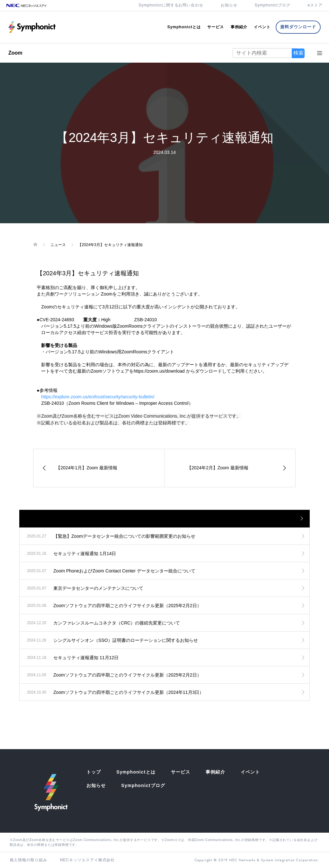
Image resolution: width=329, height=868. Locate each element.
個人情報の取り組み (28, 860)
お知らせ (229, 5)
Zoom (15, 53)
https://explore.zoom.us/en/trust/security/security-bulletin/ (98, 397)
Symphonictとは (184, 27)
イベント (262, 27)
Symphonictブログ (273, 5)
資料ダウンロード (298, 27)
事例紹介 (239, 27)
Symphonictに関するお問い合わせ (171, 5)
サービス (216, 27)
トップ (94, 772)
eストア (315, 5)
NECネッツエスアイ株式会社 (88, 860)
